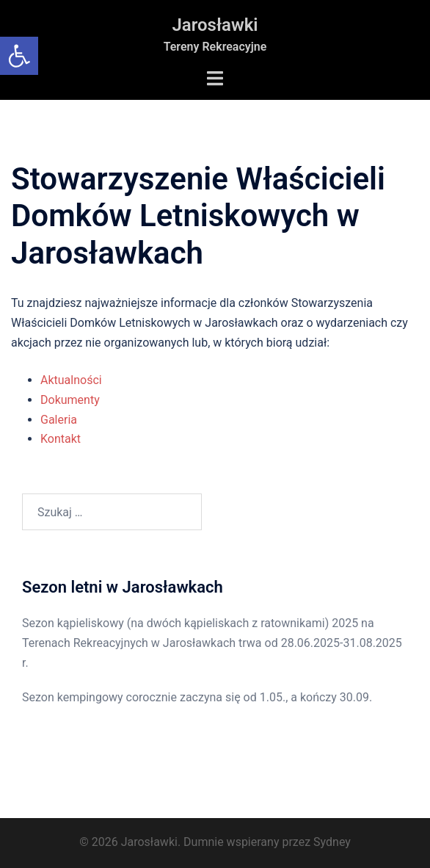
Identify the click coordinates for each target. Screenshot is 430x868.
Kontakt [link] (61, 439)
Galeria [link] (59, 420)
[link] (19, 56)
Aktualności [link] (71, 380)
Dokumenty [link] (70, 400)
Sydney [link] (332, 842)
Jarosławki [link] (215, 25)
